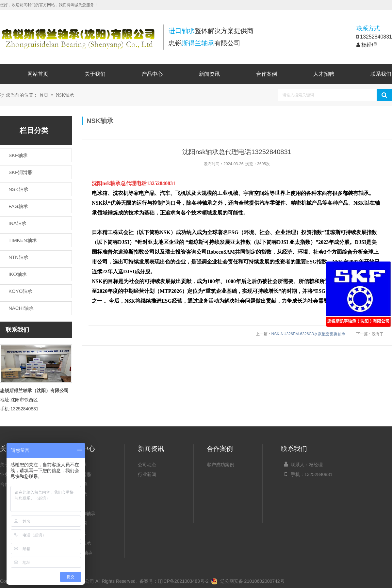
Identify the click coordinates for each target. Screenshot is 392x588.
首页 (44, 95)
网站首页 (38, 74)
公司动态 (147, 465)
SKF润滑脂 (80, 474)
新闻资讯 (209, 74)
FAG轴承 (78, 494)
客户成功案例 (220, 465)
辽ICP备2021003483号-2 (183, 581)
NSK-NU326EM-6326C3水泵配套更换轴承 (308, 334)
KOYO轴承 (80, 543)
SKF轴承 (78, 465)
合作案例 (267, 74)
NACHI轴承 (81, 553)
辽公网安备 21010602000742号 (248, 581)
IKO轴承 (77, 533)
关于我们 (95, 74)
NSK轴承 (65, 95)
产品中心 (152, 74)
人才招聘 (324, 74)
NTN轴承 (78, 523)
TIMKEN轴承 (82, 514)
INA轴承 (77, 504)
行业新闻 (147, 474)
